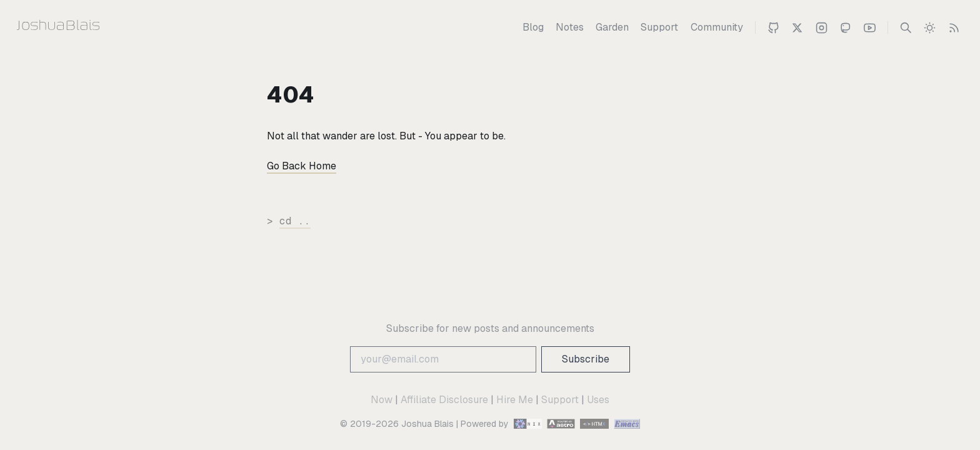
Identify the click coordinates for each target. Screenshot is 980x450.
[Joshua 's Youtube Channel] (870, 27)
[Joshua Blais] (83, 27)
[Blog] (533, 27)
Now (382, 400)
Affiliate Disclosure (444, 400)
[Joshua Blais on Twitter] (797, 27)
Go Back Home (302, 166)
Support (560, 400)
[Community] (717, 27)
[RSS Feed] (954, 27)
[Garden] (612, 27)
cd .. (295, 221)
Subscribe (586, 359)
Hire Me (515, 400)
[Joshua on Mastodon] (845, 27)
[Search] (906, 27)
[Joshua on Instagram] (822, 27)
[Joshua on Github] (773, 27)
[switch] (930, 27)
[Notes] (570, 27)
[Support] (659, 27)
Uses (598, 400)
